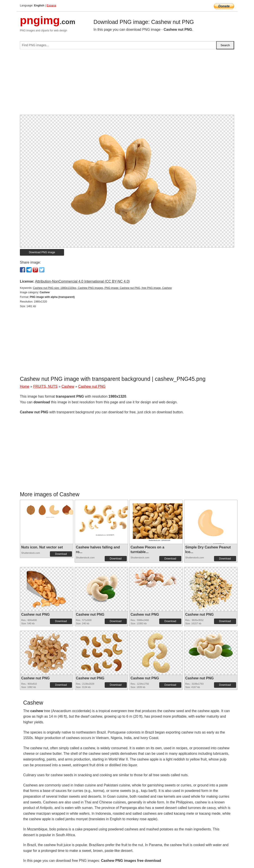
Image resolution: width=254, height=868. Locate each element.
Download (61, 554)
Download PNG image (42, 252)
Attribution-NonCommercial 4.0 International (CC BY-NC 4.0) (82, 281)
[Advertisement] (127, 84)
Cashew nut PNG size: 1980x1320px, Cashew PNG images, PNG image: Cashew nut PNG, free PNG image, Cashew (102, 288)
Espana (51, 5)
